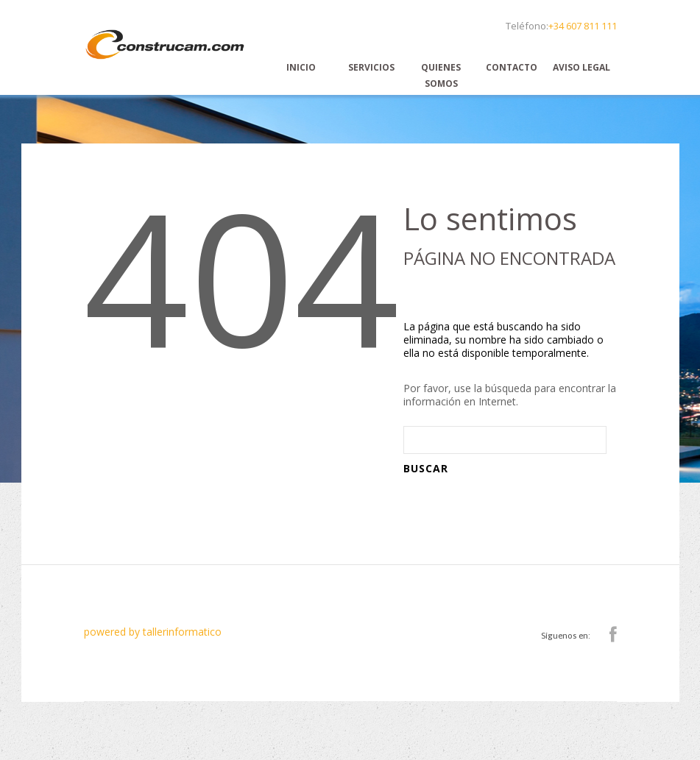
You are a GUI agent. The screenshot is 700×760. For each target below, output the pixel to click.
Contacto (512, 67)
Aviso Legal (581, 67)
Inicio (301, 67)
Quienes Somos (441, 75)
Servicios (371, 67)
